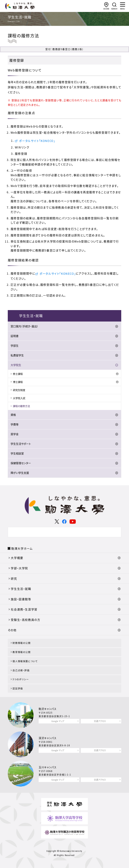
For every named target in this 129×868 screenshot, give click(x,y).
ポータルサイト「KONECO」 (37, 141)
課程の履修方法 (21, 406)
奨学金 (15, 434)
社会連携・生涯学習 (24, 609)
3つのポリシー (21, 679)
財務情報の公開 (22, 643)
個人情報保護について (25, 661)
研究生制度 (19, 390)
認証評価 (18, 688)
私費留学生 (17, 355)
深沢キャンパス (48, 738)
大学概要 (17, 558)
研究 (14, 578)
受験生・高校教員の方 (25, 620)
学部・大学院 (19, 568)
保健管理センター (21, 463)
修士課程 (18, 374)
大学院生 (16, 365)
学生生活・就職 (21, 589)
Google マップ (58, 721)
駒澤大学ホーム (22, 548)
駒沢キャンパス (48, 709)
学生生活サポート (21, 444)
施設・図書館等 (21, 599)
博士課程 (18, 382)
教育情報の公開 (22, 652)
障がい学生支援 (20, 473)
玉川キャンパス (48, 767)
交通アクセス (100, 721)
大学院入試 (19, 398)
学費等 (15, 424)
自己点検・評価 (21, 670)
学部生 (15, 346)
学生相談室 (17, 453)
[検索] (61, 532)
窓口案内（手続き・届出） (24, 326)
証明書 (15, 336)
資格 (13, 415)
